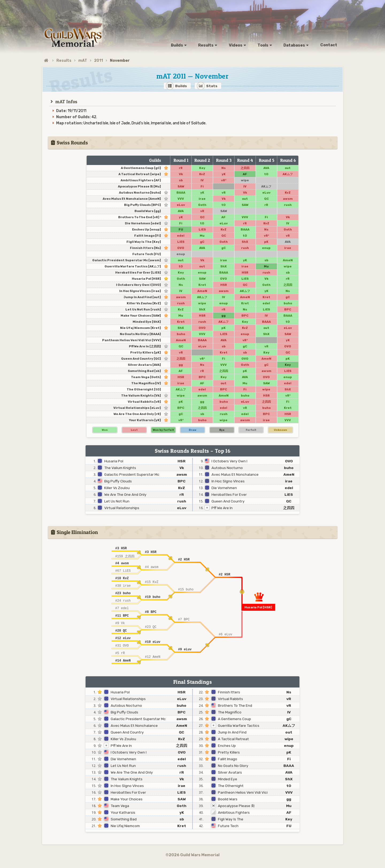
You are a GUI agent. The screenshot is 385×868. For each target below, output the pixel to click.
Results (64, 61)
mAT (83, 61)
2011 (99, 61)
